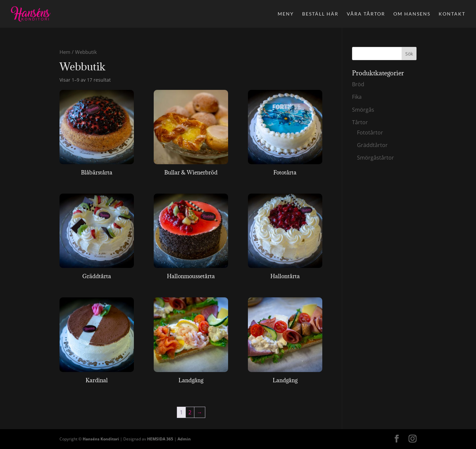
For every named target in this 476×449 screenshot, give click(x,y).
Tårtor (360, 122)
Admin (184, 439)
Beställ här (320, 14)
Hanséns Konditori (101, 439)
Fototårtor (370, 132)
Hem (65, 52)
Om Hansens (412, 14)
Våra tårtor (366, 14)
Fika (357, 97)
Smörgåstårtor (376, 158)
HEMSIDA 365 (160, 439)
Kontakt (452, 14)
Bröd (358, 84)
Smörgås (363, 110)
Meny (286, 14)
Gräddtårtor (372, 145)
